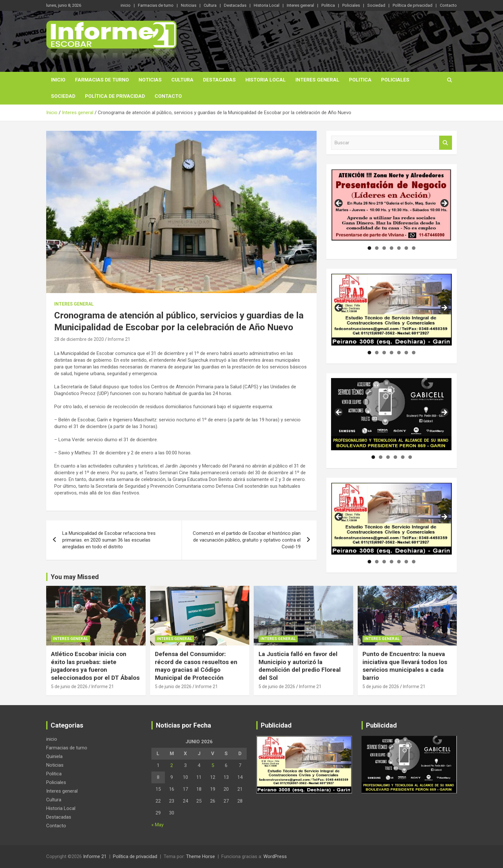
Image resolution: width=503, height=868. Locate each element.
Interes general (300, 5)
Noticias (189, 5)
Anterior (339, 308)
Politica (328, 5)
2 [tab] (377, 248)
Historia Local (267, 5)
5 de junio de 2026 (69, 687)
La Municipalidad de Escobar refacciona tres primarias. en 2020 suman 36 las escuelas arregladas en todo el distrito (109, 540)
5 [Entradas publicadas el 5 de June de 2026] (213, 765)
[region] (392, 205)
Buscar (446, 143)
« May (158, 825)
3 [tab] (384, 248)
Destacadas (235, 5)
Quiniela (54, 756)
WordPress (275, 856)
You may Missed (75, 577)
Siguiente (444, 308)
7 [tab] (414, 248)
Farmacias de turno (156, 5)
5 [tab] (399, 248)
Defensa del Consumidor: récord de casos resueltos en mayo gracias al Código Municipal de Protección (196, 666)
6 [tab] (406, 248)
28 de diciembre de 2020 (79, 339)
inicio (126, 5)
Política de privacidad (413, 5)
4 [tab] (392, 248)
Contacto (448, 5)
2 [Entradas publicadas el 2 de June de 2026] (172, 765)
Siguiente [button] (444, 204)
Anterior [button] (339, 204)
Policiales (351, 5)
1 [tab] (369, 248)
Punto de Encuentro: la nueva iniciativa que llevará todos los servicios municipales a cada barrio (405, 666)
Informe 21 (119, 339)
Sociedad (376, 5)
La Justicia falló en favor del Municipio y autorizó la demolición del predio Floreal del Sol (300, 666)
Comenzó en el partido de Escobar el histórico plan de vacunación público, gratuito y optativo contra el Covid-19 (247, 540)
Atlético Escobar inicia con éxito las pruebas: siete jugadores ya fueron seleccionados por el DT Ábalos (95, 666)
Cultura (210, 5)
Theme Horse (200, 856)
